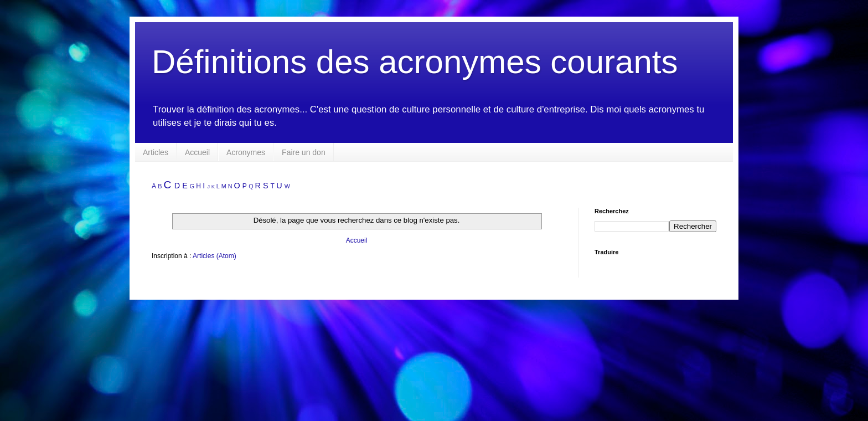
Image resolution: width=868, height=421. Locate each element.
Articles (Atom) (215, 256)
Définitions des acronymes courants (415, 62)
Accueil (197, 152)
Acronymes (246, 152)
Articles (156, 152)
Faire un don (304, 152)
